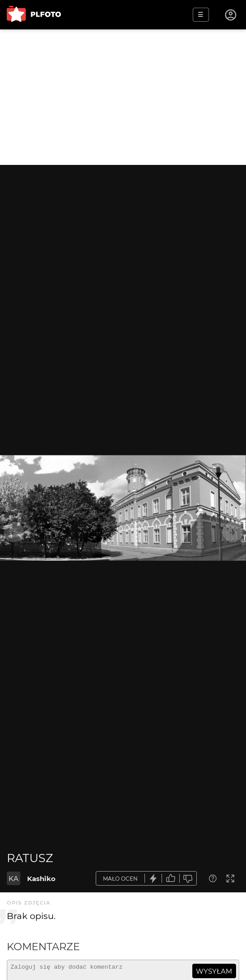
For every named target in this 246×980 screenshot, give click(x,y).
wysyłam (214, 971)
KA (14, 879)
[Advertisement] (123, 97)
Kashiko (41, 879)
